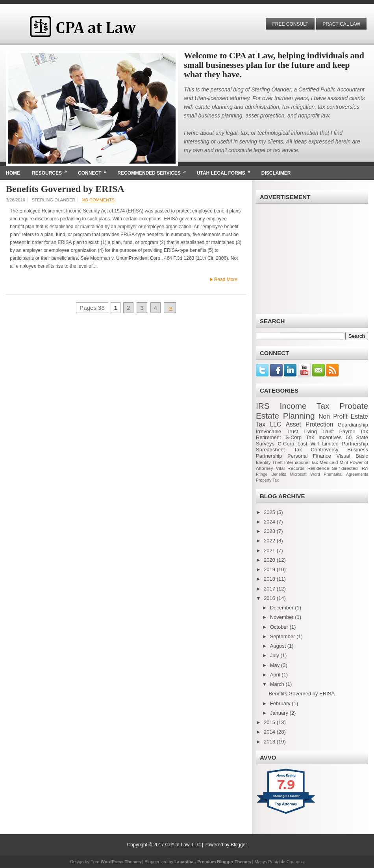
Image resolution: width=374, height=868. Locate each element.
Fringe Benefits (271, 474)
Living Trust (319, 431)
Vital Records (290, 468)
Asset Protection (310, 424)
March (278, 684)
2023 (270, 531)
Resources (52, 171)
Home (13, 173)
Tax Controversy (316, 450)
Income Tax (304, 406)
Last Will (308, 444)
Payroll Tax (354, 431)
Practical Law (341, 24)
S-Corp (293, 437)
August (279, 646)
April (276, 675)
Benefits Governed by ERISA (65, 189)
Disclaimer (276, 173)
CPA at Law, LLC (183, 845)
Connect (95, 171)
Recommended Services (154, 171)
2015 (270, 722)
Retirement (268, 437)
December (283, 608)
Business (358, 450)
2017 (270, 589)
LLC (276, 424)
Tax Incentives (324, 437)
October (280, 627)
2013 (270, 742)
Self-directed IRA (350, 468)
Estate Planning (285, 416)
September (283, 636)
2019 (270, 569)
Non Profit (333, 416)
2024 (270, 522)
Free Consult (290, 24)
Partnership (269, 456)
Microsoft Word (305, 474)
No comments (98, 200)
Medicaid (329, 462)
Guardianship (353, 425)
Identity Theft (269, 462)
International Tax (301, 462)
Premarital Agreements (346, 474)
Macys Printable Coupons (279, 862)
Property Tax (267, 480)
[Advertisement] (312, 259)
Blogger (239, 845)
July (275, 655)
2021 (270, 550)
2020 (270, 560)
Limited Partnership (345, 444)
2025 (270, 512)
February (281, 703)
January (280, 713)
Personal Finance (309, 456)
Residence (318, 468)
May (276, 665)
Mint (344, 462)
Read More (226, 279)
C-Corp (286, 444)
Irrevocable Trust (277, 431)
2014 (270, 732)
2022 (270, 541)
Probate (354, 406)
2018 (270, 579)
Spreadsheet (270, 450)
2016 (270, 598)
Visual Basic (352, 456)
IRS (263, 406)
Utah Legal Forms (226, 171)
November (283, 617)
